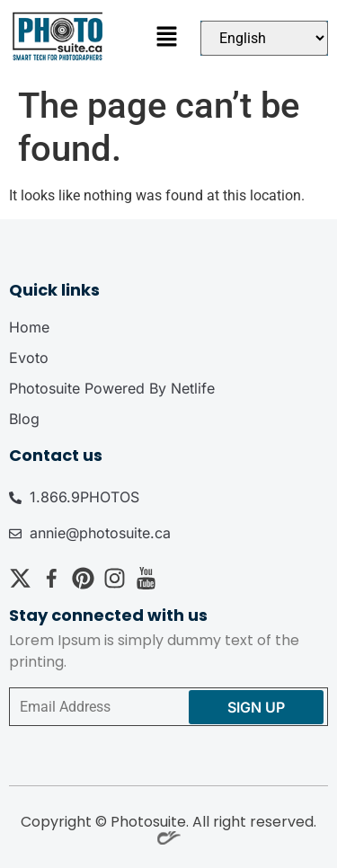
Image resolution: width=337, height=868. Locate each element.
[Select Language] (264, 38)
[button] (166, 39)
